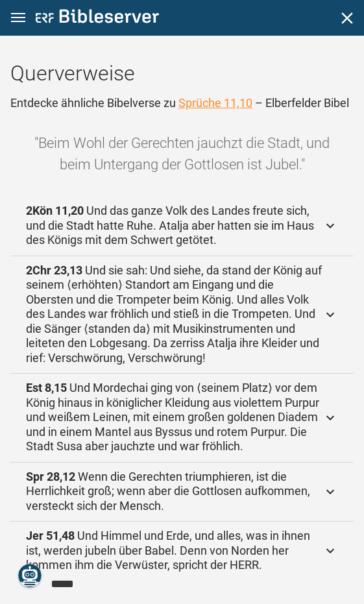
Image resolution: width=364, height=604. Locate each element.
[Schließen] (347, 18)
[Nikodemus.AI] (30, 575)
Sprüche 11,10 (215, 103)
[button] (18, 18)
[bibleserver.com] (97, 18)
